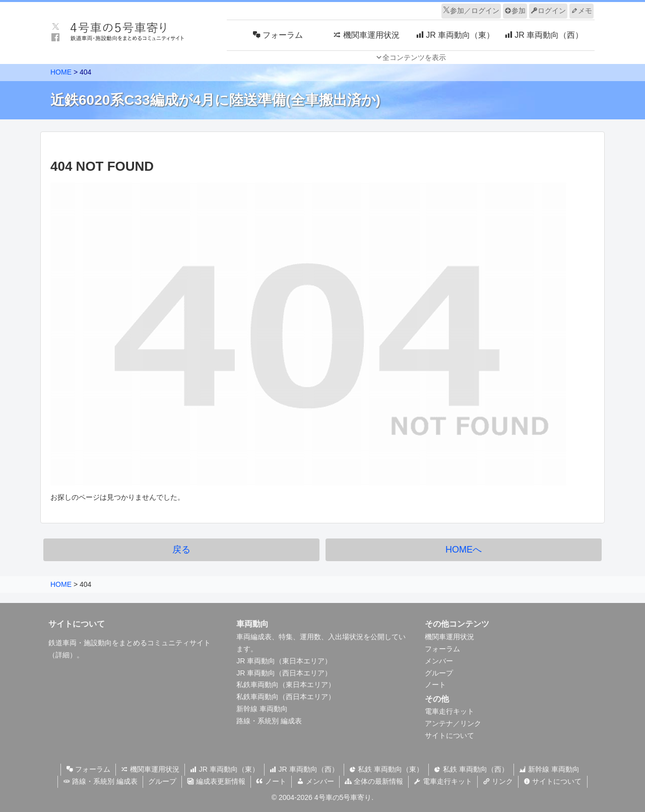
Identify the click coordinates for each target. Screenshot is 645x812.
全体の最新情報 (374, 781)
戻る (181, 550)
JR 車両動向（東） (224, 769)
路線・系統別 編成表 (269, 721)
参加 (515, 11)
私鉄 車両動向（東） (386, 769)
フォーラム (442, 649)
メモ (582, 11)
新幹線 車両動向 (262, 709)
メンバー (439, 661)
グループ (439, 673)
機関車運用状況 (449, 637)
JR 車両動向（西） (304, 769)
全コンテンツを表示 (414, 57)
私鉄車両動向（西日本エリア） (286, 697)
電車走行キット (449, 711)
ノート (435, 685)
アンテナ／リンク (453, 723)
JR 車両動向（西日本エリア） (284, 673)
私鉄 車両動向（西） (471, 769)
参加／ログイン (471, 11)
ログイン (548, 11)
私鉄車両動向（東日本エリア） (286, 685)
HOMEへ (464, 550)
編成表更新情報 (216, 781)
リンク (498, 781)
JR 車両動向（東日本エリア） (284, 661)
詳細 (62, 655)
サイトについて (449, 735)
